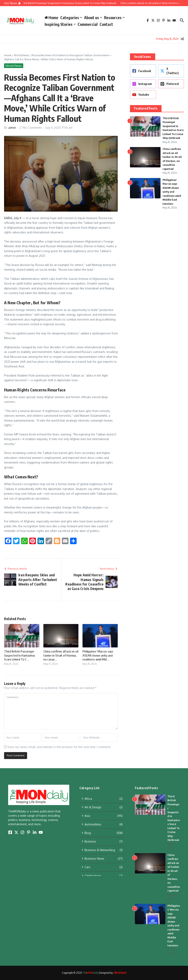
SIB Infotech (120, 973)
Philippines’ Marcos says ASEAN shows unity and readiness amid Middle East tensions (172, 192)
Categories (71, 18)
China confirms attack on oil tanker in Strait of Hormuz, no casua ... (61, 655)
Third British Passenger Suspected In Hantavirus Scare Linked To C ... (20, 655)
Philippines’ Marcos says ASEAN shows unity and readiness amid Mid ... (98, 655)
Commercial (88, 24)
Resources (114, 18)
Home (8, 55)
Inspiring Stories (60, 24)
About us (93, 18)
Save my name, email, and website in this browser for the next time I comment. (59, 747)
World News (21, 55)
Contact (106, 24)
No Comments (32, 128)
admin (12, 128)
